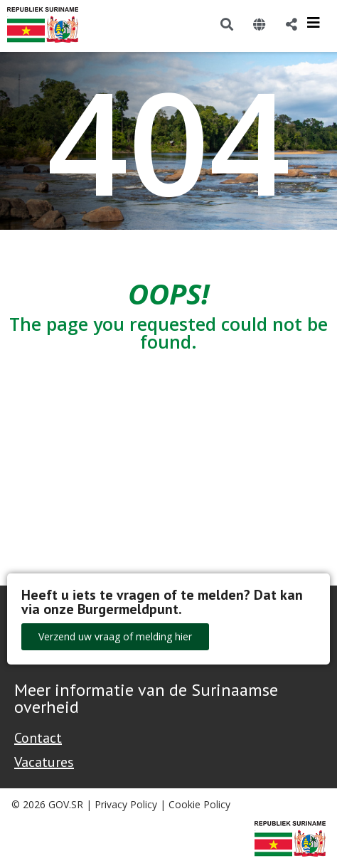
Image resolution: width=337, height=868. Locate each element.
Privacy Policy (126, 804)
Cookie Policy (199, 804)
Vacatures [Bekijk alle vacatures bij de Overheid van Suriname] (44, 762)
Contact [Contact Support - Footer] (38, 738)
